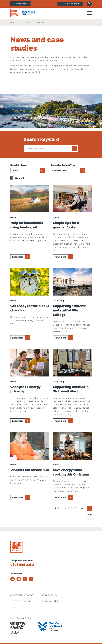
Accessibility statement (23, 595)
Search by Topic (18, 165)
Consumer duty (51, 601)
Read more (18, 257)
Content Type (59, 171)
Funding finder (21, 4)
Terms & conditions (21, 601)
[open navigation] (89, 13)
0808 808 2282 (22, 565)
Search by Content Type (63, 165)
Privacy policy (50, 595)
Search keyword (41, 139)
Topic (15, 171)
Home (13, 22)
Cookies (15, 607)
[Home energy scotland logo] (15, 13)
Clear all (17, 178)
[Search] (89, 4)
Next (89, 515)
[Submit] (75, 148)
